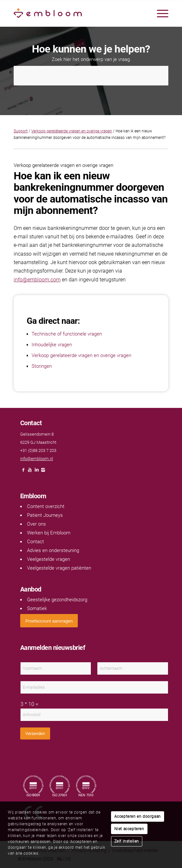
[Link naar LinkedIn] (36, 472)
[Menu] (159, 13)
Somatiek (37, 608)
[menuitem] (159, 13)
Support (21, 131)
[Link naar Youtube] (30, 472)
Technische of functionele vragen (67, 334)
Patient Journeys (45, 515)
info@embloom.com (37, 280)
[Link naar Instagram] (43, 472)
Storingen (42, 366)
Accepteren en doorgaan (138, 816)
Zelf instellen (127, 841)
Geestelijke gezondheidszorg (57, 600)
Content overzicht (46, 506)
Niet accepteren (129, 829)
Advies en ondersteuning (53, 550)
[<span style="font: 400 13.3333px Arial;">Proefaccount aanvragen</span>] (49, 621)
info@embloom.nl (37, 459)
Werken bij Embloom (49, 533)
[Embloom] (76, 13)
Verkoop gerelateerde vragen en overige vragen (72, 131)
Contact (35, 542)
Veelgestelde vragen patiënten (59, 568)
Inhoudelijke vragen (52, 345)
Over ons (36, 524)
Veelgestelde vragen (49, 559)
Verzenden (35, 733)
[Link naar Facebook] (23, 472)
